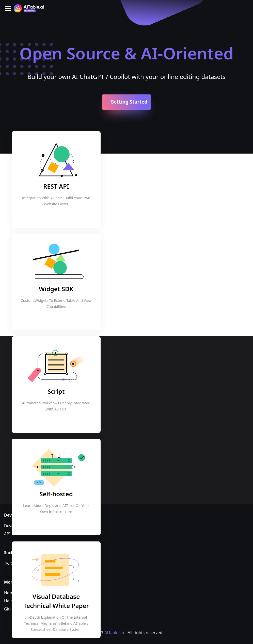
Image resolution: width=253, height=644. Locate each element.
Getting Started (129, 102)
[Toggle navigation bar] (8, 8)
